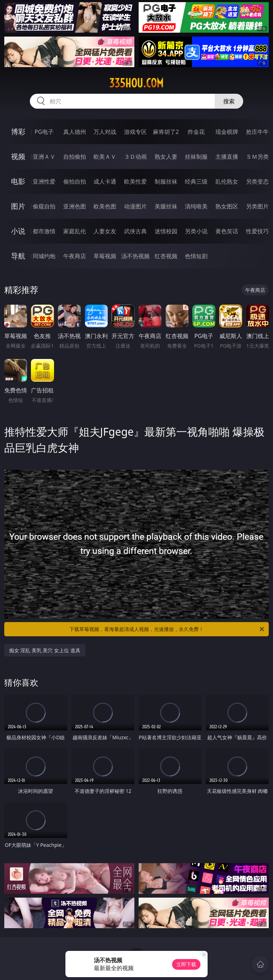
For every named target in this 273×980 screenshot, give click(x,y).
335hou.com (136, 83)
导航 (18, 256)
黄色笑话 (227, 231)
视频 (18, 156)
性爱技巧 (257, 231)
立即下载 (186, 964)
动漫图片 (135, 206)
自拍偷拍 (75, 157)
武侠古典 (135, 231)
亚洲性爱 (44, 181)
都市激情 (44, 231)
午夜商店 (75, 256)
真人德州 (75, 132)
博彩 (18, 132)
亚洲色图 (75, 206)
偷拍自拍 (75, 181)
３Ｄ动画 (135, 157)
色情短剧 (196, 256)
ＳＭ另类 (257, 157)
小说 (18, 231)
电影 (18, 181)
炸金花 (196, 132)
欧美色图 (105, 206)
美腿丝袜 (166, 206)
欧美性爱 (135, 181)
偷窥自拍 (44, 206)
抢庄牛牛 (257, 132)
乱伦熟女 (227, 181)
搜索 (229, 101)
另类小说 (196, 231)
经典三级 (196, 181)
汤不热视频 (135, 256)
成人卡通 (105, 181)
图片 (18, 206)
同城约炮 (44, 256)
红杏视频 (166, 256)
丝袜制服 (196, 157)
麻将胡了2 (166, 132)
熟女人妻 (166, 157)
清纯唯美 (196, 206)
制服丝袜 (166, 181)
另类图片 (257, 206)
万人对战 (105, 132)
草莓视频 (105, 256)
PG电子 (44, 132)
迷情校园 (166, 231)
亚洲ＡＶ (44, 157)
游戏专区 (135, 132)
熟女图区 (227, 206)
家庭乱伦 (75, 231)
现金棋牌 (227, 132)
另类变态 (257, 181)
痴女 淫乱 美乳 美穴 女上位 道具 (45, 650)
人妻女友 (105, 231)
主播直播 (227, 157)
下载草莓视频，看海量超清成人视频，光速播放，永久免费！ (167, 629)
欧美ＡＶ (105, 157)
